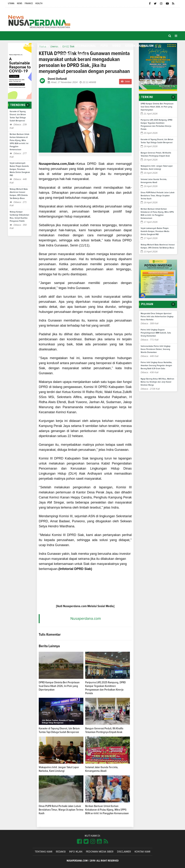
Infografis (65, 55)
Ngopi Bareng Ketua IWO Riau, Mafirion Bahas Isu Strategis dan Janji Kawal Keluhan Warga (157, 382)
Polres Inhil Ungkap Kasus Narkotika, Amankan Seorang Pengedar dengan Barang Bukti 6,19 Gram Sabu (156, 366)
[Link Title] (79, 842)
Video (116, 46)
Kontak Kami (142, 852)
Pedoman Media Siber (100, 852)
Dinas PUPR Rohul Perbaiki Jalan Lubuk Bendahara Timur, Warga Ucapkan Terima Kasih (61, 810)
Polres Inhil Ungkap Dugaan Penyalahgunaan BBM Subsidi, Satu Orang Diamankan (156, 333)
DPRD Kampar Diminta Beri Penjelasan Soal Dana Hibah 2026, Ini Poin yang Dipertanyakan (59, 686)
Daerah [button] (44, 46)
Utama (11, 4)
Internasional (85, 46)
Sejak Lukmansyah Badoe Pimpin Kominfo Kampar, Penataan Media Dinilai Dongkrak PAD (20, 169)
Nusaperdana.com (86, 619)
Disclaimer (124, 852)
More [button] (81, 55)
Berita (29, 46)
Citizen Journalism (139, 46)
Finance (29, 4)
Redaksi (61, 852)
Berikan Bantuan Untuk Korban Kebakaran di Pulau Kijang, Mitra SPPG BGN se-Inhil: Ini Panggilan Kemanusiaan (107, 810)
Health (39, 4)
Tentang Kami (44, 852)
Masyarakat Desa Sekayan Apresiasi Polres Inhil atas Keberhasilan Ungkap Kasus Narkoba (157, 317)
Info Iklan (76, 852)
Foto (104, 46)
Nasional (63, 46)
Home (14, 46)
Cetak (125, 81)
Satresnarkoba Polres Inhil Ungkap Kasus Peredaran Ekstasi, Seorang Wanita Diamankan (156, 349)
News (20, 4)
